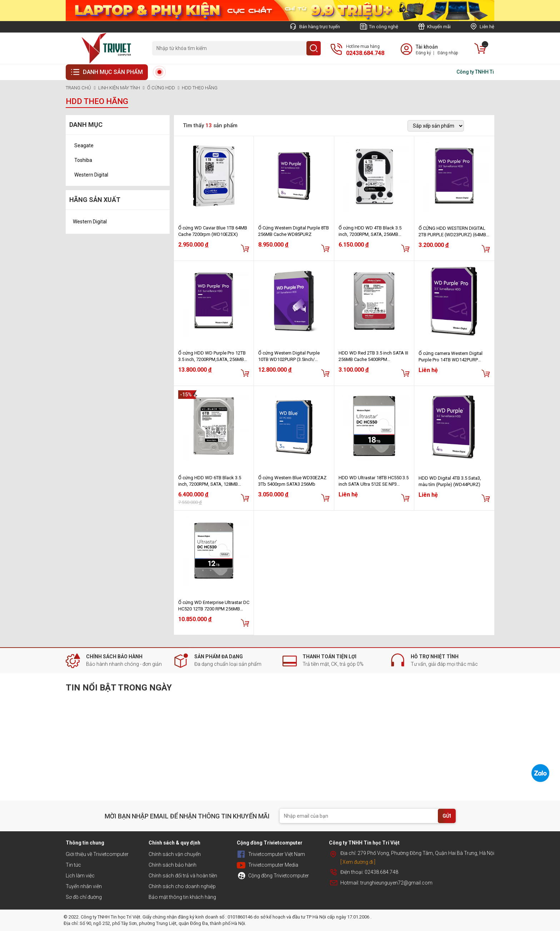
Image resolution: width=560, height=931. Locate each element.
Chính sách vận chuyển (175, 854)
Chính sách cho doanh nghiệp (182, 886)
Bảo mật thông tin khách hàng (182, 897)
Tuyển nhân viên (84, 886)
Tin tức (73, 865)
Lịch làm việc (80, 876)
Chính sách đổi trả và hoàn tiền (183, 876)
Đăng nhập (448, 53)
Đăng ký (423, 53)
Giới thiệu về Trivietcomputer (97, 854)
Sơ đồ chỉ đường (84, 897)
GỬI (447, 816)
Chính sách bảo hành (172, 865)
